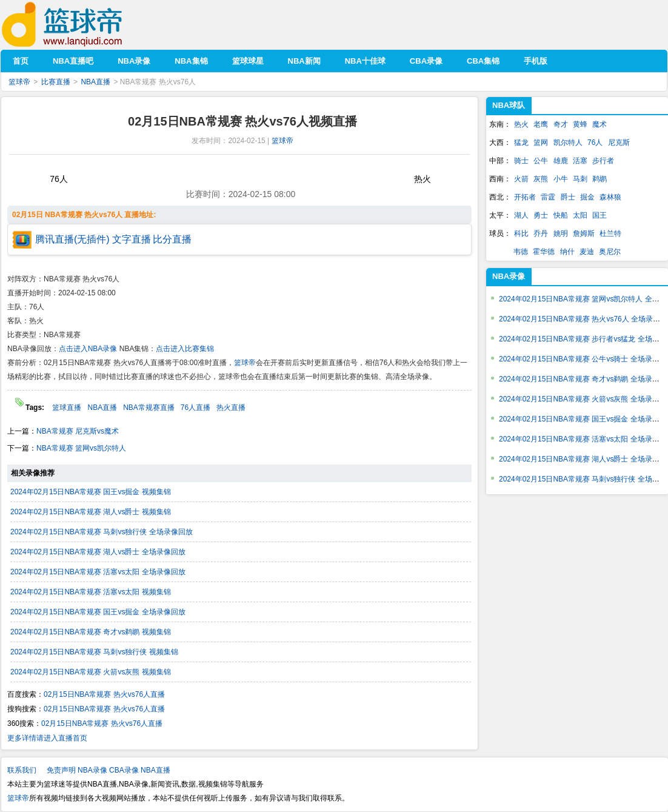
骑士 (521, 161)
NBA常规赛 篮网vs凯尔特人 (81, 448)
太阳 (580, 215)
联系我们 (22, 770)
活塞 (580, 161)
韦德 (521, 252)
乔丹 (541, 233)
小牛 (561, 179)
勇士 (541, 215)
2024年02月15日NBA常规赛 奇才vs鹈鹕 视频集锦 (91, 632)
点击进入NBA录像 (88, 349)
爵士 (568, 197)
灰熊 (541, 179)
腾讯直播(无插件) (72, 239)
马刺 (580, 179)
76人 (595, 143)
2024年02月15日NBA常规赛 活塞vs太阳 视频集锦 (91, 592)
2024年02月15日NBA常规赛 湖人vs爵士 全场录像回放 (98, 552)
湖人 (521, 215)
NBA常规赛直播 (149, 408)
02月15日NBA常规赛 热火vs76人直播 (104, 694)
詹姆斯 (584, 233)
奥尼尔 (610, 252)
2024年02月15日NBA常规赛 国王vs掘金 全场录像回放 (98, 612)
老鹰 (541, 124)
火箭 (521, 179)
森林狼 (610, 197)
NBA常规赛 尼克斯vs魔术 (78, 431)
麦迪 (587, 252)
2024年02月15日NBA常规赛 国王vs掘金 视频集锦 (91, 492)
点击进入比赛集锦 (185, 349)
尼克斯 (619, 143)
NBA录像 (509, 276)
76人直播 (195, 408)
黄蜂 (580, 124)
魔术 (600, 124)
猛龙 (521, 143)
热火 (521, 124)
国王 (600, 215)
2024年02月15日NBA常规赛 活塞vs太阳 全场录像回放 (98, 572)
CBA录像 (124, 770)
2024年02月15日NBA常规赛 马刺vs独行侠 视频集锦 (94, 652)
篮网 (541, 143)
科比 (521, 233)
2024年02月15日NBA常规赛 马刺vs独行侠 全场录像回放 (102, 532)
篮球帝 (80, 25)
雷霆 (548, 197)
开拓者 (525, 197)
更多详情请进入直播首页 (47, 738)
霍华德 (544, 252)
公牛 (541, 161)
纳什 (567, 252)
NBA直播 (95, 82)
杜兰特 (610, 233)
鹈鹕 (600, 179)
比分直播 (172, 239)
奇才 (561, 124)
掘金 (587, 197)
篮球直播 (67, 408)
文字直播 (132, 239)
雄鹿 (561, 161)
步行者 (603, 161)
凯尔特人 (568, 143)
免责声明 (61, 770)
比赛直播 (56, 82)
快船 (561, 215)
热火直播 (231, 408)
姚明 (561, 233)
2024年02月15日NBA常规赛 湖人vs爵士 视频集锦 (91, 512)
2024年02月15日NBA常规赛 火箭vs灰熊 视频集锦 (91, 672)
